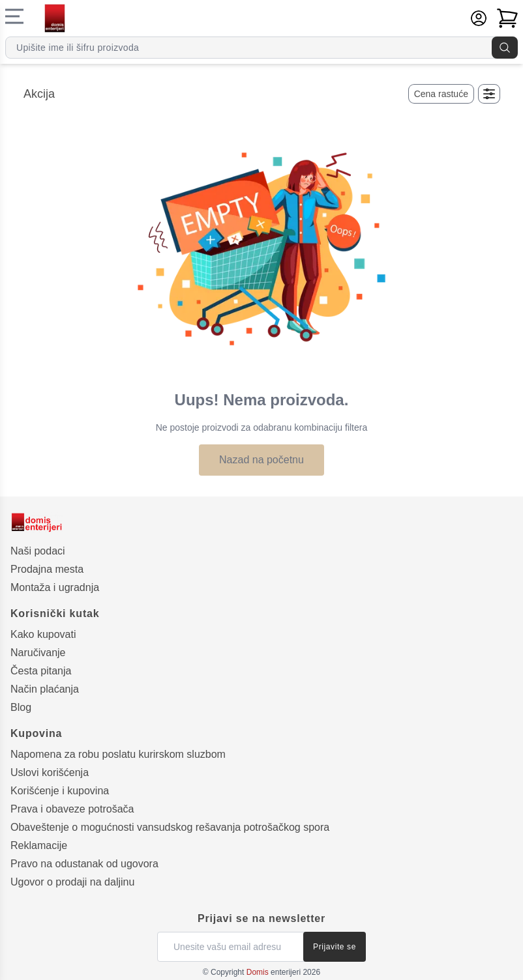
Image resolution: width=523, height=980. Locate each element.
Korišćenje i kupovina (60, 791)
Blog (21, 707)
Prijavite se (335, 947)
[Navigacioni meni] (14, 16)
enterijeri (274, 972)
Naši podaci (38, 551)
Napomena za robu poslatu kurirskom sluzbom (118, 754)
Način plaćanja (45, 689)
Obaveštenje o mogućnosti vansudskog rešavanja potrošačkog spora (170, 827)
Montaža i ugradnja (55, 587)
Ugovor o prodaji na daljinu (72, 882)
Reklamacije (39, 845)
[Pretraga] (505, 48)
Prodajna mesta (47, 569)
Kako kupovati (43, 634)
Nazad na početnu (261, 460)
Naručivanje (38, 653)
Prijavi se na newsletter (261, 918)
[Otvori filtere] (489, 94)
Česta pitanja (41, 671)
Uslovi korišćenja (50, 772)
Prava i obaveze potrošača (72, 809)
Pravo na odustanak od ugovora (84, 864)
